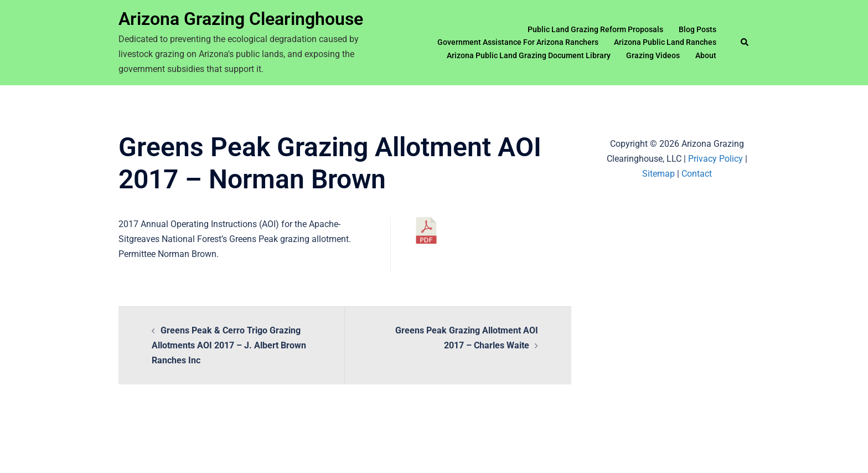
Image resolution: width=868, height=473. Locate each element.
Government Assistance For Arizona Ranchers (518, 42)
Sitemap (658, 174)
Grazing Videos (653, 55)
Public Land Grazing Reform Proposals (595, 29)
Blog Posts (697, 29)
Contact (697, 174)
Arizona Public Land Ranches (665, 42)
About (706, 55)
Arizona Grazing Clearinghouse (241, 19)
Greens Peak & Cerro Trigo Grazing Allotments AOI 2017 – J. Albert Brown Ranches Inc (229, 345)
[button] (745, 43)
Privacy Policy (715, 159)
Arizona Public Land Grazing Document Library (529, 55)
